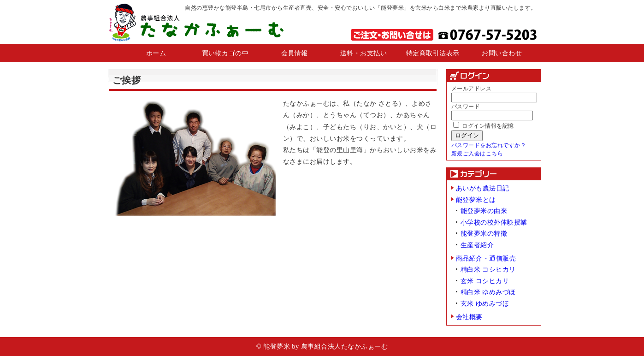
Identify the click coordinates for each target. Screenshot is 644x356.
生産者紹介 (477, 245)
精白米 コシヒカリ (488, 269)
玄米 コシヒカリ (485, 281)
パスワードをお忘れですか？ (489, 145)
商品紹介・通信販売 (486, 258)
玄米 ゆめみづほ (485, 303)
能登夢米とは (476, 200)
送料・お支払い (364, 53)
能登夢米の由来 (484, 211)
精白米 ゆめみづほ (488, 292)
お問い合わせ (502, 53)
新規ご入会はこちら (477, 154)
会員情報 (295, 53)
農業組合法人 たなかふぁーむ (196, 22)
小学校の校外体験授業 (494, 222)
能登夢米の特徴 (484, 233)
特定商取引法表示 (433, 53)
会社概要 (469, 317)
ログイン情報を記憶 (484, 126)
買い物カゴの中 (225, 53)
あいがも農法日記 (483, 188)
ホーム (156, 53)
